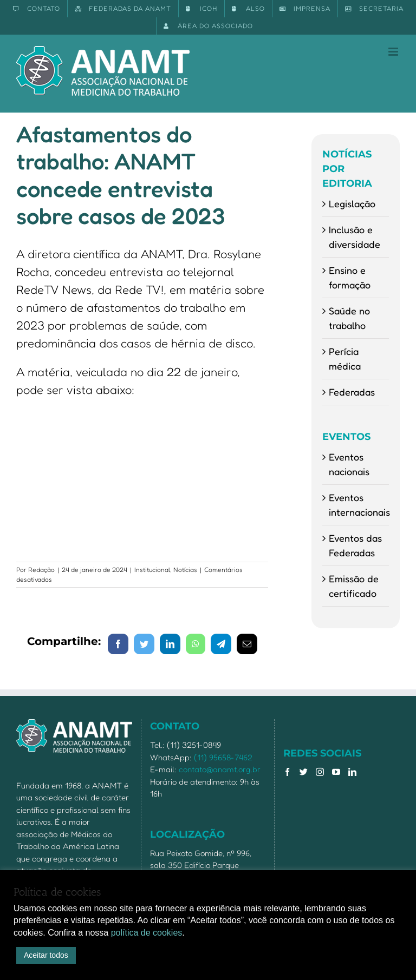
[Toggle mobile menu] (394, 52)
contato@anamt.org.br (220, 769)
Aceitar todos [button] (46, 955)
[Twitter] (304, 772)
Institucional (152, 570)
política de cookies (147, 933)
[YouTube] (336, 772)
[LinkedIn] (352, 772)
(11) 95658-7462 (223, 757)
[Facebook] (287, 772)
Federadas (352, 392)
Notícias (185, 570)
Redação (41, 570)
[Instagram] (320, 772)
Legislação (352, 203)
